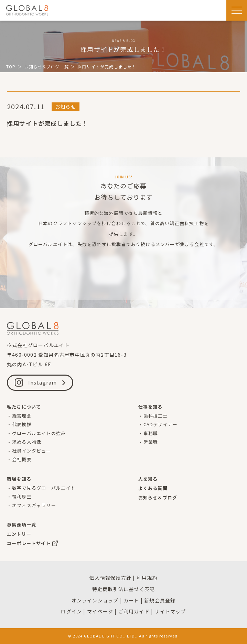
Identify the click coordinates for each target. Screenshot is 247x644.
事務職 (151, 433)
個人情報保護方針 (110, 578)
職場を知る (19, 479)
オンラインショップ (95, 600)
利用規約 (147, 578)
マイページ (100, 611)
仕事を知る (151, 407)
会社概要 (22, 459)
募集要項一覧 (22, 525)
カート (131, 600)
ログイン (71, 611)
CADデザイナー (161, 424)
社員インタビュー (32, 451)
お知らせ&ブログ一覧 (47, 66)
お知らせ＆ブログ (158, 497)
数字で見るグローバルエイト (44, 488)
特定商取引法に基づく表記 (124, 589)
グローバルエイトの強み (39, 433)
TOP (11, 66)
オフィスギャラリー (34, 505)
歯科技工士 (156, 416)
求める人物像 (27, 442)
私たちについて (24, 407)
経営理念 (22, 416)
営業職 (151, 442)
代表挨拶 (22, 424)
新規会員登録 (160, 600)
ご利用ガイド (134, 611)
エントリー (19, 534)
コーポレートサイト (29, 543)
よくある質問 (153, 488)
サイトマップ (170, 611)
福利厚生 (22, 496)
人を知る (148, 479)
